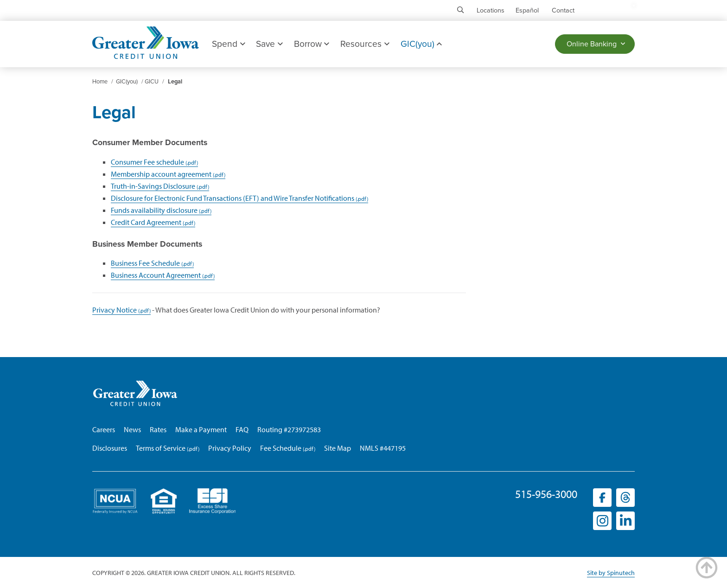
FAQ (242, 429)
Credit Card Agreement (146, 222)
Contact (563, 10)
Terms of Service (161, 448)
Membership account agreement (161, 174)
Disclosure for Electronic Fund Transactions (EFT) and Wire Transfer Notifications (233, 198)
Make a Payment (201, 429)
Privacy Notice (115, 310)
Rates (158, 429)
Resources (365, 44)
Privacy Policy (230, 448)
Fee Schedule (281, 448)
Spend (228, 44)
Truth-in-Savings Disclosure (153, 186)
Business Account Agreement (156, 275)
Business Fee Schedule (145, 263)
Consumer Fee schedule (147, 162)
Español (527, 10)
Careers (104, 429)
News (132, 429)
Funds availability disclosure (154, 210)
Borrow (312, 44)
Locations (491, 10)
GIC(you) (421, 44)
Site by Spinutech (611, 573)
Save (269, 44)
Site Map (338, 448)
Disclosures (110, 448)
